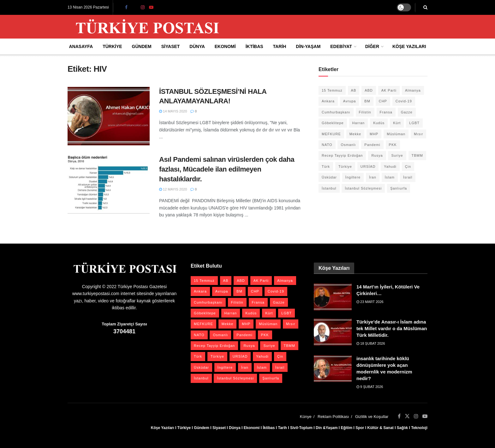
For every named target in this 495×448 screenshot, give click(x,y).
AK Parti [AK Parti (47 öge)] (389, 90)
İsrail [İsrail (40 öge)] (408, 177)
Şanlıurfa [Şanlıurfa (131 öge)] (399, 188)
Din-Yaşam (308, 46)
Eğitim (346, 428)
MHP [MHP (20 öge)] (374, 134)
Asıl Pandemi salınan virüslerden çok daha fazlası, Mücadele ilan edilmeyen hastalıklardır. (227, 169)
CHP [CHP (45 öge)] (383, 101)
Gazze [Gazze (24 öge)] (407, 112)
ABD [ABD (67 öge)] (369, 90)
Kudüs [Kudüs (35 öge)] (379, 123)
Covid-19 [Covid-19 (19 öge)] (404, 101)
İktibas (254, 46)
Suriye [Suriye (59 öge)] (397, 155)
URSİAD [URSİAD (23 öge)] (368, 166)
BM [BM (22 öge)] (367, 101)
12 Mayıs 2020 (173, 189)
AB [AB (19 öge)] (354, 90)
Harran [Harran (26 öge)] (359, 123)
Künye (306, 417)
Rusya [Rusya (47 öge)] (377, 155)
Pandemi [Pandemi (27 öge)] (372, 145)
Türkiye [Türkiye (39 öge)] (345, 166)
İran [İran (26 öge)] (373, 177)
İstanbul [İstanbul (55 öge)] (329, 188)
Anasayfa (81, 46)
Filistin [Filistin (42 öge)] (365, 112)
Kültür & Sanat (380, 428)
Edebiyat (341, 46)
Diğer (372, 46)
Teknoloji (419, 428)
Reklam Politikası (333, 417)
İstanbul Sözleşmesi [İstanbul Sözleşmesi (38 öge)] (363, 188)
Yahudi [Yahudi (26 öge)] (390, 166)
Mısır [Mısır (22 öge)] (418, 134)
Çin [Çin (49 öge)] (408, 166)
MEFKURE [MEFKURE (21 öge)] (331, 134)
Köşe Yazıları (409, 46)
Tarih (280, 46)
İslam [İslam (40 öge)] (390, 177)
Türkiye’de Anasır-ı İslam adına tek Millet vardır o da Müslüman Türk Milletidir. (392, 328)
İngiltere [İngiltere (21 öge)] (353, 177)
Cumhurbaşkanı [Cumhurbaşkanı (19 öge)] (336, 112)
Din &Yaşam (327, 428)
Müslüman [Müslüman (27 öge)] (396, 134)
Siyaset (171, 46)
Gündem (142, 46)
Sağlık (402, 428)
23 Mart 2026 (370, 302)
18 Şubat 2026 (371, 343)
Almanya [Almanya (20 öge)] (413, 90)
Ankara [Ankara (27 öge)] (328, 101)
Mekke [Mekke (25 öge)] (355, 134)
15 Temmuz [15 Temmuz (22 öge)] (332, 90)
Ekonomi (225, 46)
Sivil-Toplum (301, 428)
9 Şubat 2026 (370, 387)
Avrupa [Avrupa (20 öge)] (350, 101)
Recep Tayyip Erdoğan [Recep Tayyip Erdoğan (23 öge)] (342, 155)
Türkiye (112, 46)
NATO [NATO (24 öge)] (327, 145)
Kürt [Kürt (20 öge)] (397, 123)
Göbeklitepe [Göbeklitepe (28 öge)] (333, 123)
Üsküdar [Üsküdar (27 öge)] (329, 177)
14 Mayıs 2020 (173, 111)
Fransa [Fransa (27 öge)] (386, 112)
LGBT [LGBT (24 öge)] (414, 123)
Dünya (197, 46)
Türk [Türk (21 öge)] (326, 166)
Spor (360, 428)
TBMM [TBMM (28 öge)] (417, 155)
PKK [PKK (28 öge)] (393, 145)
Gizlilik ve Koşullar (372, 417)
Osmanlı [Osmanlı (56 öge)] (348, 145)
